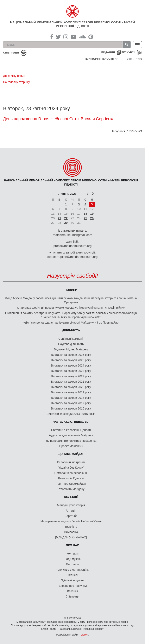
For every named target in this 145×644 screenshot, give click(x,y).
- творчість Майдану (71, 489)
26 (92, 218)
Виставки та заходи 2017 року (71, 403)
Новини (71, 290)
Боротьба (71, 516)
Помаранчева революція (71, 473)
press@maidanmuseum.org (72, 246)
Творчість (71, 527)
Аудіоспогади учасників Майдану (71, 435)
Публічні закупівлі (73, 580)
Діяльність (71, 330)
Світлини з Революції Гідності (71, 430)
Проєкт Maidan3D (71, 446)
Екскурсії (128, 52)
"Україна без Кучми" (71, 468)
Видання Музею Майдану (71, 349)
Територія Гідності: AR (102, 59)
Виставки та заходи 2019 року (71, 392)
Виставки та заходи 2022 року (71, 376)
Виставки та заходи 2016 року (71, 408)
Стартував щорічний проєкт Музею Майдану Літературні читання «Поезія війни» (71, 308)
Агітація (71, 511)
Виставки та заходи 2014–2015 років (71, 414)
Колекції (71, 497)
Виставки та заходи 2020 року (71, 387)
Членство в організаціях (72, 570)
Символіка (71, 532)
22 (66, 218)
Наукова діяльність (71, 344)
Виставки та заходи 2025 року (71, 360)
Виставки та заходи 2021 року (71, 382)
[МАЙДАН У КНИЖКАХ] (71, 537)
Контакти (72, 554)
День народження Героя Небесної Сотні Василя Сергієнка (59, 119)
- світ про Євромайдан (71, 484)
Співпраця (73, 596)
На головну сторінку (16, 82)
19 (92, 214)
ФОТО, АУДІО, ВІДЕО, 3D (71, 422)
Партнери (73, 564)
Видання (108, 52)
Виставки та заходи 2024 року (71, 365)
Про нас (72, 545)
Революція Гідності (71, 478)
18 (85, 214)
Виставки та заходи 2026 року (71, 355)
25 (85, 218)
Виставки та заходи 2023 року (71, 371)
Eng (139, 59)
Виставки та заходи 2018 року (71, 398)
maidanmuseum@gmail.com (72, 235)
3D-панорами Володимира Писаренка (71, 441)
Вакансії (72, 591)
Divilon (84, 635)
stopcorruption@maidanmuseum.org (73, 257)
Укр (129, 59)
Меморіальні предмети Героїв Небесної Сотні (71, 521)
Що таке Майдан (71, 454)
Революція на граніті (71, 462)
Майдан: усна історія (71, 505)
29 (66, 223)
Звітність (73, 575)
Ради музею (72, 559)
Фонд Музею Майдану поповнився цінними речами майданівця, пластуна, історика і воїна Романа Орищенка (71, 300)
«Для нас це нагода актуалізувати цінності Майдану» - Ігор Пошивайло (71, 323)
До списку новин (14, 76)
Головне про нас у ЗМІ (72, 586)
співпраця (11, 53)
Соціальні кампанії (71, 339)
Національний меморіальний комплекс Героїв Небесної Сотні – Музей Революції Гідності (72, 24)
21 (59, 218)
